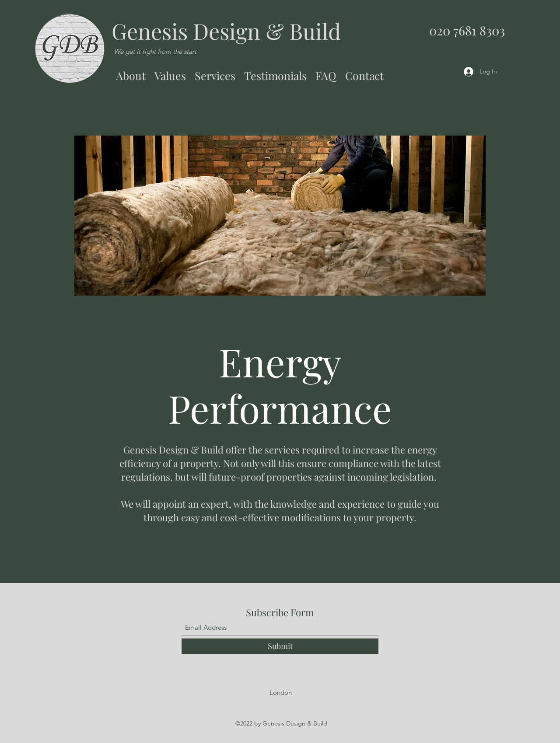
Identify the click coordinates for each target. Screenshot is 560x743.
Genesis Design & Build (226, 31)
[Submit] (280, 646)
